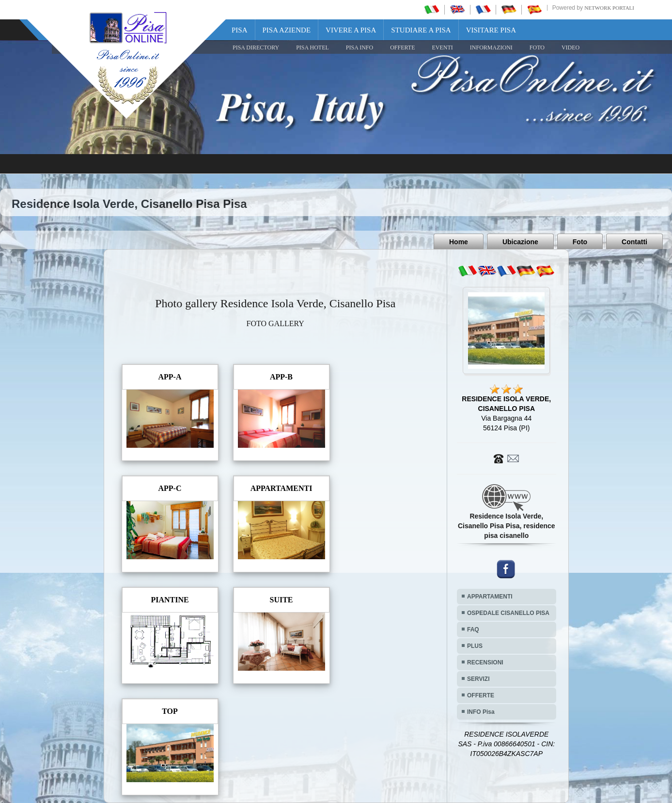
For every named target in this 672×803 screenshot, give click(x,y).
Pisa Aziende (287, 30)
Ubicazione (520, 242)
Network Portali (609, 8)
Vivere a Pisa (351, 30)
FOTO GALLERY (275, 323)
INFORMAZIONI (491, 47)
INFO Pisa (481, 712)
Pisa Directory (256, 47)
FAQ (473, 630)
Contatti (634, 242)
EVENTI (442, 47)
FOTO (537, 47)
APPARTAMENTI (490, 597)
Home (459, 242)
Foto (580, 242)
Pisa (240, 30)
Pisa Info (359, 47)
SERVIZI (478, 679)
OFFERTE (402, 47)
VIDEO (570, 47)
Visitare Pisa (491, 30)
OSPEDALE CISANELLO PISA (508, 613)
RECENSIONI (485, 662)
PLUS (475, 646)
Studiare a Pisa (421, 30)
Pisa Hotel (313, 47)
